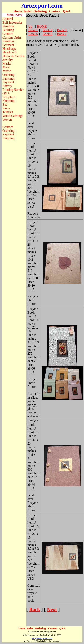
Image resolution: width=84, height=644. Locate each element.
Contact (55, 11)
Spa (5, 105)
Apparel (8, 19)
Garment (8, 45)
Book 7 (62, 34)
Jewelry (8, 60)
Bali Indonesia (12, 22)
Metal (6, 67)
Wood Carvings (13, 116)
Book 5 (33, 34)
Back (35, 609)
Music (7, 71)
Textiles (8, 112)
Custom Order (12, 37)
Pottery (7, 86)
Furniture (9, 41)
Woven (7, 119)
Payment (8, 82)
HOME (42, 26)
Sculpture (9, 97)
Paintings (9, 78)
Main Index (14, 15)
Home (18, 11)
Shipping (8, 101)
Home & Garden (14, 56)
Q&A (67, 11)
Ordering (40, 11)
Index (28, 11)
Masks (7, 63)
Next (52, 609)
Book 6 (47, 34)
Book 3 (62, 30)
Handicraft (10, 52)
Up (30, 26)
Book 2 (47, 30)
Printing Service (13, 90)
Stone (6, 108)
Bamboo (8, 26)
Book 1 (33, 30)
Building (8, 30)
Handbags (9, 49)
